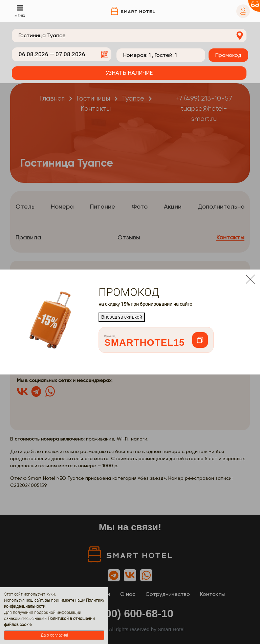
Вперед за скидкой (122, 317)
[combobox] (129, 36)
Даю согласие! (54, 635)
